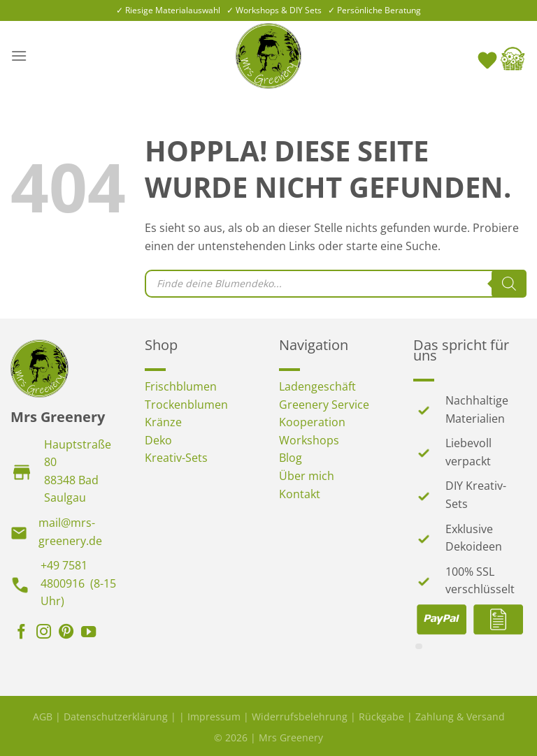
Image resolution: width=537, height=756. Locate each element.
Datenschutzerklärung (116, 717)
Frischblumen (181, 386)
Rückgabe (381, 717)
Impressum (214, 717)
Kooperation (312, 422)
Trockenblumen (186, 405)
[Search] (509, 284)
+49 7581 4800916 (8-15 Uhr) (78, 583)
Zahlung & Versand (460, 717)
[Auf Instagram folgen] (44, 633)
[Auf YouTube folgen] (88, 633)
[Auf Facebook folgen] (21, 633)
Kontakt (300, 494)
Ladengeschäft (317, 386)
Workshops (309, 440)
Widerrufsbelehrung (300, 717)
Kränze (163, 422)
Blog (291, 458)
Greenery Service (324, 405)
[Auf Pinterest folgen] (66, 633)
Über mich (307, 476)
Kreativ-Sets (176, 458)
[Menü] (19, 56)
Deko (158, 440)
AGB (43, 717)
